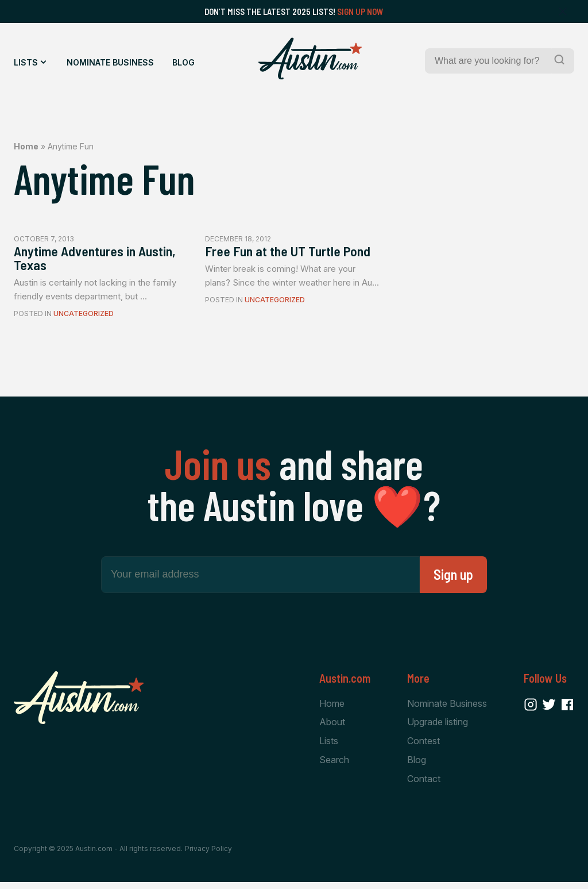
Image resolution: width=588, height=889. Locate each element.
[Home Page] (310, 59)
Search (334, 766)
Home (26, 146)
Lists (26, 62)
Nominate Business (110, 62)
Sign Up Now (360, 11)
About (332, 727)
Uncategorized (84, 318)
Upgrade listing (438, 727)
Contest (423, 746)
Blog (183, 62)
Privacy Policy (208, 856)
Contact (424, 785)
